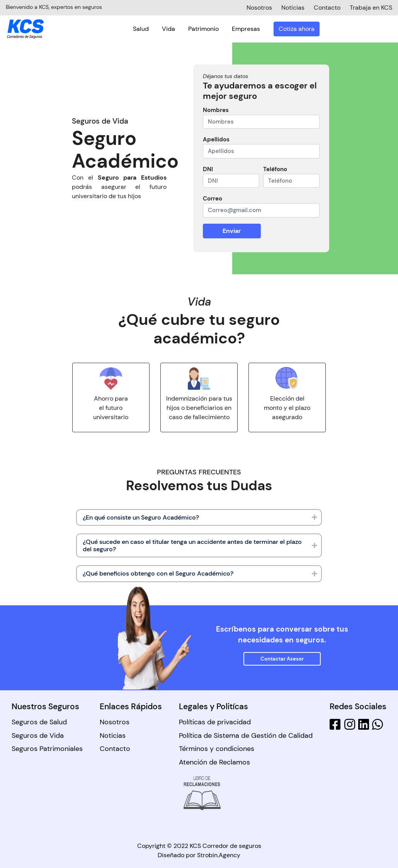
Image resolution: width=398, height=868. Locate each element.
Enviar (232, 231)
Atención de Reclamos (214, 762)
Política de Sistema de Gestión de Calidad (246, 736)
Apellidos (216, 139)
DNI (208, 169)
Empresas (319, 28)
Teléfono (275, 169)
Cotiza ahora (369, 28)
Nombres (216, 110)
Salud (213, 28)
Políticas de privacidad (215, 722)
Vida (241, 28)
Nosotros (115, 722)
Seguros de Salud (39, 722)
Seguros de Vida (38, 736)
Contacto (115, 749)
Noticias (113, 736)
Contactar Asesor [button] (282, 659)
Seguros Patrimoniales (47, 749)
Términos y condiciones (217, 749)
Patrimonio (276, 28)
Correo (213, 199)
